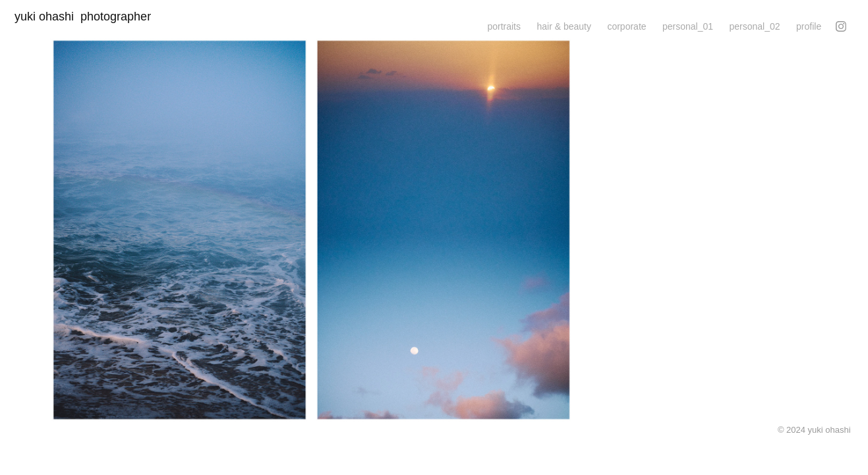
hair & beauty (564, 26)
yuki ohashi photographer (88, 16)
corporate (626, 26)
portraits (504, 26)
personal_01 (688, 26)
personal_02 (755, 26)
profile (809, 26)
